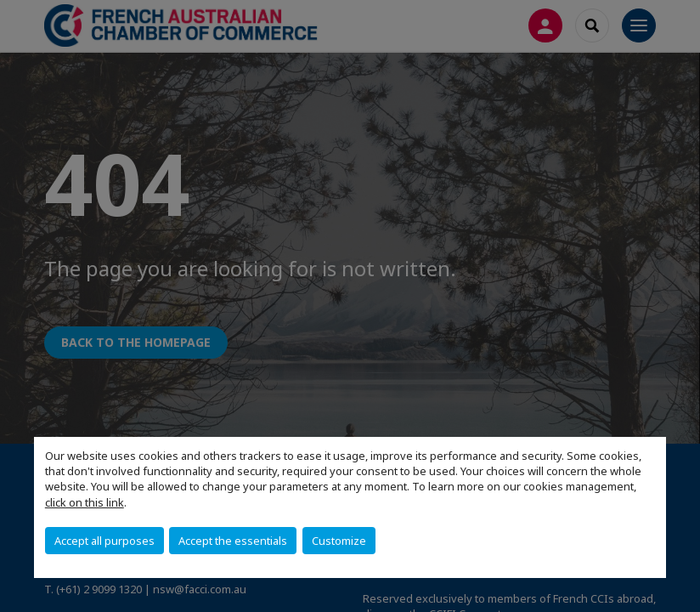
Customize (339, 541)
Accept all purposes (104, 541)
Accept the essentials (233, 541)
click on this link (85, 502)
